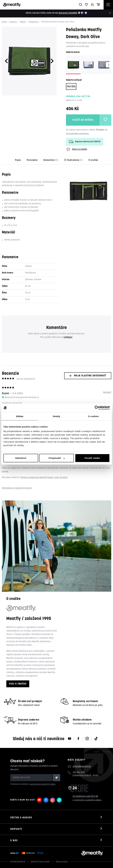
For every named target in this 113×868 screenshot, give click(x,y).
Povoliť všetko (92, 458)
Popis (18, 160)
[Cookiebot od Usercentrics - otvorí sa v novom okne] (97, 408)
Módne (23, 22)
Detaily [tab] (57, 416)
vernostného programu (77, 134)
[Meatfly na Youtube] (70, 739)
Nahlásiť (107, 393)
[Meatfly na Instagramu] (87, 739)
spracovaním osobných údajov (43, 784)
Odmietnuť (21, 458)
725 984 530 (79, 773)
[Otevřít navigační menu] (108, 5)
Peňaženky (34, 22)
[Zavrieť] (110, 13)
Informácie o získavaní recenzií (17, 488)
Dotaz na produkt (77, 149)
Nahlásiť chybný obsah (41, 862)
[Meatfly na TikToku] (96, 739)
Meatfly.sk (21, 862)
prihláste (68, 337)
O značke (93, 160)
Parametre (32, 160)
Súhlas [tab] (20, 416)
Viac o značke (18, 684)
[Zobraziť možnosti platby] (28, 853)
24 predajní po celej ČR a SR (85, 796)
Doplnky (13, 22)
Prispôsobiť (57, 458)
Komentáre (51, 160)
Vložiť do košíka (83, 120)
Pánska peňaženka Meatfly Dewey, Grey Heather (44, 478)
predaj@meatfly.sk (82, 767)
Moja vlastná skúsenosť (88, 376)
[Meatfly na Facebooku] (78, 739)
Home (4, 22)
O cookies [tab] (93, 416)
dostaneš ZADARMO (68, 13)
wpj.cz (66, 862)
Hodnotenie (73, 160)
